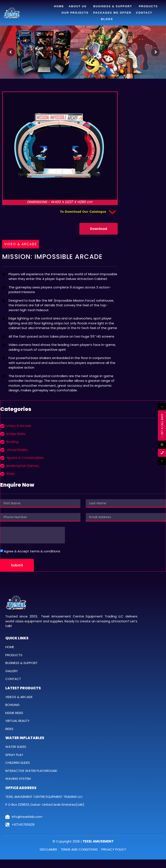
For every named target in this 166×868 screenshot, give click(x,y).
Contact (144, 13)
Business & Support (114, 6)
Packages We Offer (112, 13)
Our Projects (75, 13)
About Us (79, 6)
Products (149, 6)
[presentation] (33, 535)
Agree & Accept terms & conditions (32, 551)
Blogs (107, 19)
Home (59, 6)
